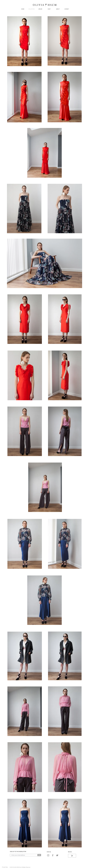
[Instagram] (48, 855)
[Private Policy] (5, 867)
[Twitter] (57, 855)
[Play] (72, 856)
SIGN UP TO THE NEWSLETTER (18, 852)
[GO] (39, 855)
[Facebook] (53, 855)
